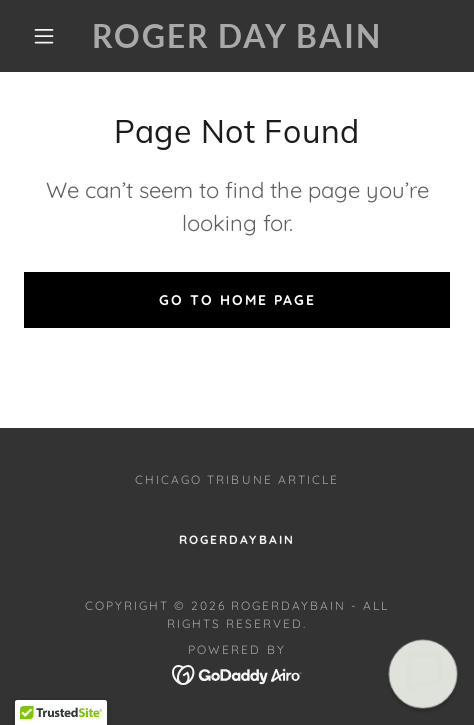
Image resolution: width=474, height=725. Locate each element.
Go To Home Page (237, 300)
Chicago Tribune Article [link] (236, 479)
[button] (45, 36)
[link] (237, 36)
